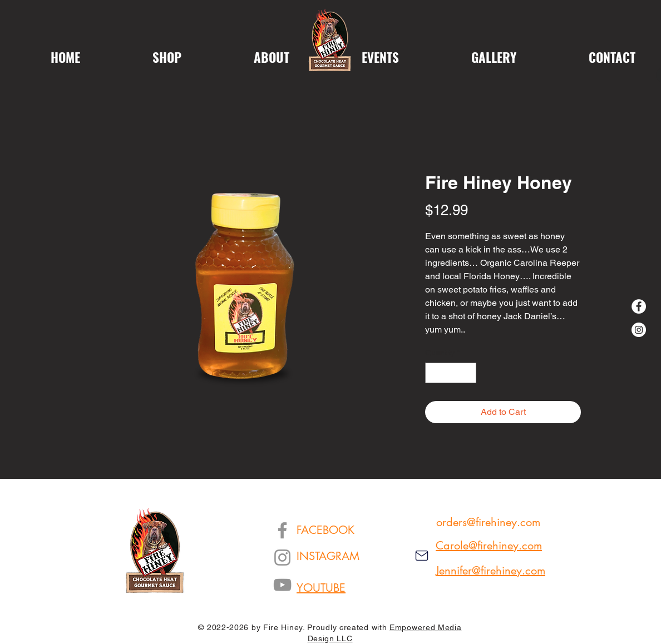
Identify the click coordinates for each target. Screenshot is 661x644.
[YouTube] (282, 585)
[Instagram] (639, 330)
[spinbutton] (451, 373)
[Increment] (468, 373)
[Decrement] (434, 373)
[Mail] (422, 556)
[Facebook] (639, 306)
